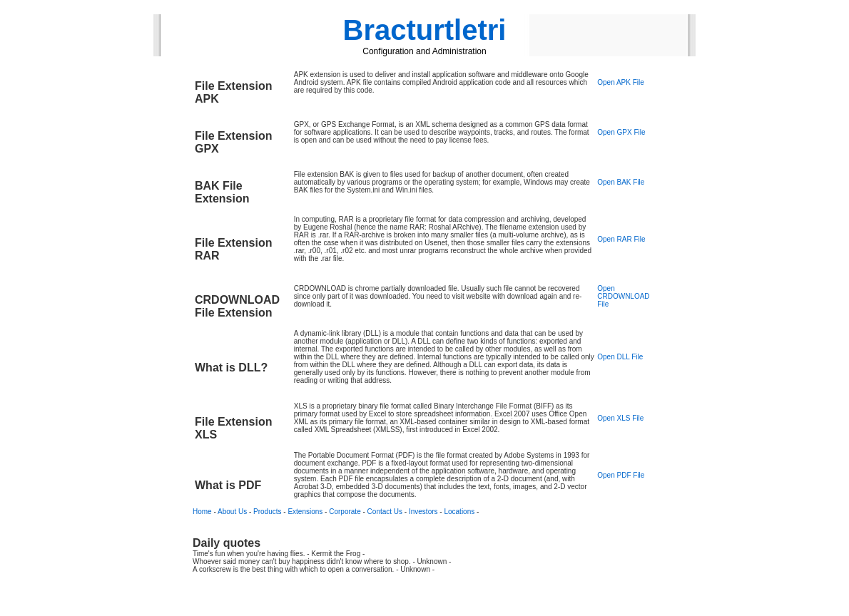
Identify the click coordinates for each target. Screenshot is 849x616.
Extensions (305, 512)
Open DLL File (620, 357)
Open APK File (621, 82)
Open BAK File (621, 182)
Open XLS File (620, 418)
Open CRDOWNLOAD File (623, 296)
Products (267, 512)
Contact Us (385, 512)
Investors (423, 512)
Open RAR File (621, 239)
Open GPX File (621, 132)
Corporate (345, 512)
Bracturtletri (425, 30)
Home (202, 512)
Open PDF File (621, 475)
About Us (232, 512)
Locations (459, 512)
